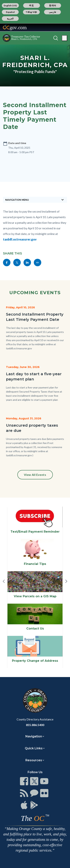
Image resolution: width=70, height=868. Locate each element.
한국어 (53, 5)
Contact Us (35, 629)
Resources (34, 760)
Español (10, 12)
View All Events (35, 475)
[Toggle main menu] (64, 38)
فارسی (52, 12)
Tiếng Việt (31, 12)
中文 (31, 5)
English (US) (10, 5)
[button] (4, 587)
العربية (10, 19)
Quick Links (34, 748)
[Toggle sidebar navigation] (35, 200)
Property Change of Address (35, 661)
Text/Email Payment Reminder (35, 532)
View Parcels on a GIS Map (35, 596)
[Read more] (15, 27)
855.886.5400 (35, 725)
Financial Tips (35, 564)
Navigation (34, 736)
